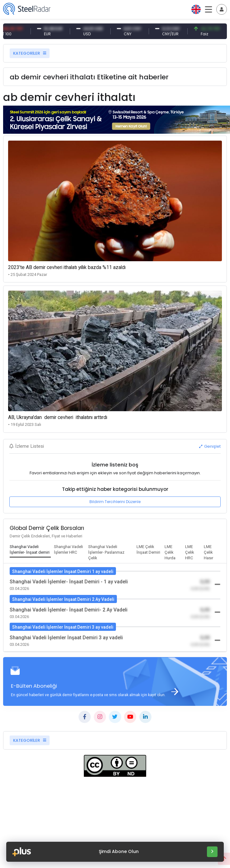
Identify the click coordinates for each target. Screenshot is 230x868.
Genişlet (210, 446)
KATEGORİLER (30, 53)
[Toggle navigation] (222, 9)
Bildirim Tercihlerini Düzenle (115, 502)
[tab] (30, 550)
